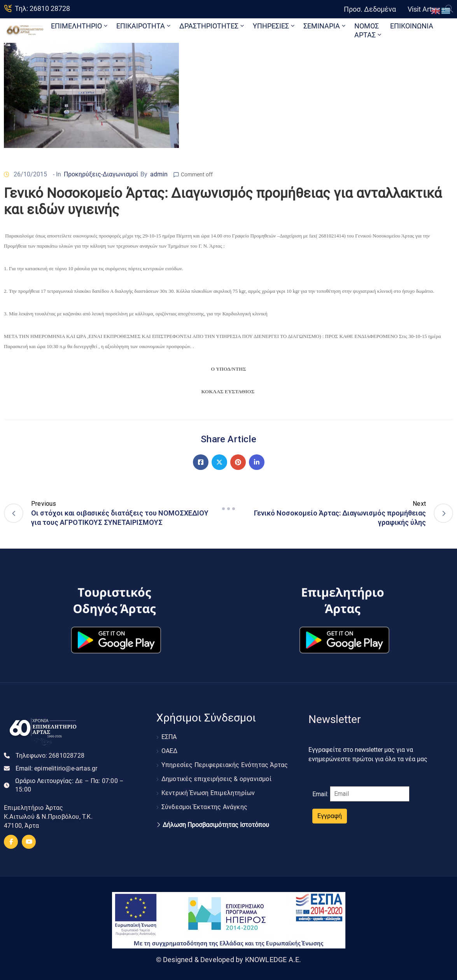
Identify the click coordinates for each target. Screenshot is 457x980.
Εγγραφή (330, 816)
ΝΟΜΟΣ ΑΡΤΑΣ (369, 30)
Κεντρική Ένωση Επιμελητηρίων (208, 793)
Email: (57, 768)
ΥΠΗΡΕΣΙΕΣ (274, 26)
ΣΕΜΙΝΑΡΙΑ (325, 26)
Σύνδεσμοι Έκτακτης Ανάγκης (204, 807)
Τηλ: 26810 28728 (42, 8)
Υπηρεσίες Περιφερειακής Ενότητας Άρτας (225, 765)
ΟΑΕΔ (170, 751)
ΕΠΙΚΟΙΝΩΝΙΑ (412, 26)
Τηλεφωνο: (50, 756)
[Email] (370, 794)
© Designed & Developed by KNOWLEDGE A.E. (229, 960)
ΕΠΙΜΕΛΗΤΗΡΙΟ (80, 26)
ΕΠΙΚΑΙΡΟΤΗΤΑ (144, 26)
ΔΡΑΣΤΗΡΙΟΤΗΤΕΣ (212, 26)
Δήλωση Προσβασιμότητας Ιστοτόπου (216, 825)
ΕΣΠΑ (169, 737)
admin (159, 174)
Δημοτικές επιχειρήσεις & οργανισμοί (216, 779)
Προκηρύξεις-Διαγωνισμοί (101, 174)
